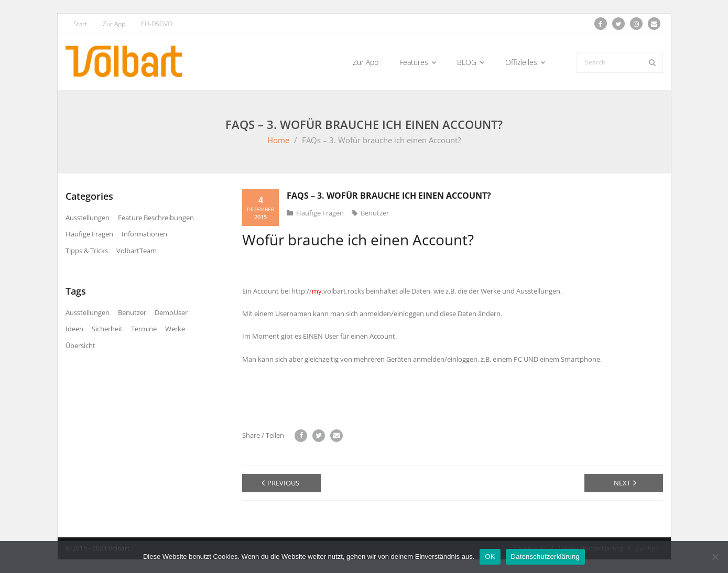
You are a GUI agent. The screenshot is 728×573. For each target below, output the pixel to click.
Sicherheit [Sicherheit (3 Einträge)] (107, 329)
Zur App (114, 24)
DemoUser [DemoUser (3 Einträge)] (171, 312)
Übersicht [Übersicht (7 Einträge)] (80, 345)
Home (278, 140)
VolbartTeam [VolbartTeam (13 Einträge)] (137, 251)
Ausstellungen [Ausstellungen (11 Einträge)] (88, 312)
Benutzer (375, 213)
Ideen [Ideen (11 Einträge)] (74, 329)
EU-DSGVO (157, 24)
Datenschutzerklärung (545, 556)
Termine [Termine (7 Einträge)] (144, 329)
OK (490, 556)
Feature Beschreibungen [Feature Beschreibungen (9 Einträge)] (156, 218)
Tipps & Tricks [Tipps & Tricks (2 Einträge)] (87, 251)
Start (80, 24)
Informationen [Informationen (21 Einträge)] (144, 234)
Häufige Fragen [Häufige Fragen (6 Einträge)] (89, 234)
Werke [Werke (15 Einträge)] (175, 329)
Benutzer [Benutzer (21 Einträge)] (132, 312)
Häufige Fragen (320, 213)
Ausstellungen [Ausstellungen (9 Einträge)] (88, 218)
